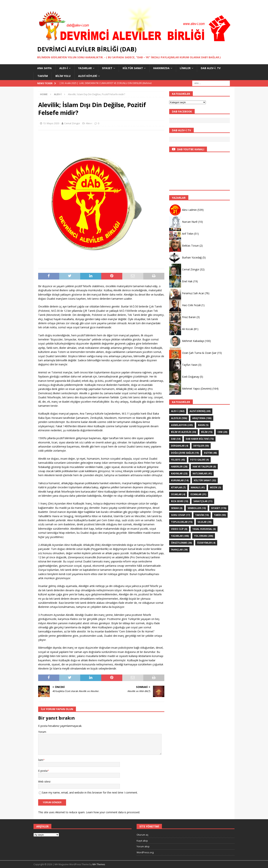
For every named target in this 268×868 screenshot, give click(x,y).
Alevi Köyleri (88, 76)
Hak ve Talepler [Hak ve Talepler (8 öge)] (204, 467)
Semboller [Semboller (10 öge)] (197, 508)
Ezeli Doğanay (191, 377)
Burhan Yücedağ (192, 257)
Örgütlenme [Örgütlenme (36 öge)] (181, 543)
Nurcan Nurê (190, 222)
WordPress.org (145, 852)
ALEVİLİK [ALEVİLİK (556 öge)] (179, 418)
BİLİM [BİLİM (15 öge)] (207, 432)
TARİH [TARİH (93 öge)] (220, 515)
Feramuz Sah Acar (193, 293)
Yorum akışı (143, 846)
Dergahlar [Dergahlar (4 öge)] (180, 446)
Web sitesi (44, 781)
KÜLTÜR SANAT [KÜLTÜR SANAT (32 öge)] (205, 480)
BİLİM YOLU (63, 76)
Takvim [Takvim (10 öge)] (202, 515)
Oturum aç (142, 835)
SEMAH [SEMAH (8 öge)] (177, 508)
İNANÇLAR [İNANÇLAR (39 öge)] (179, 550)
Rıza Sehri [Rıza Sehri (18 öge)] (180, 501)
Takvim (43, 76)
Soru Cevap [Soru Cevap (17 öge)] (181, 515)
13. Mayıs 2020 (51, 123)
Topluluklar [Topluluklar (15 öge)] (182, 522)
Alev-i (64, 68)
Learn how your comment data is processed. (113, 812)
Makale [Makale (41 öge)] (198, 487)
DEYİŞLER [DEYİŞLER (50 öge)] (201, 446)
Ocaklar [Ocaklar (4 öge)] (178, 494)
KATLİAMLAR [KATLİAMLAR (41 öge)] (202, 473)
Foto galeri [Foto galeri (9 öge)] (200, 460)
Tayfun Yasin (190, 365)
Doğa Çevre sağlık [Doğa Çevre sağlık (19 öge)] (185, 453)
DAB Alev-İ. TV (211, 68)
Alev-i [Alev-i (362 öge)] (178, 411)
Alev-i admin (189, 210)
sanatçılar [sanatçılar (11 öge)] (203, 501)
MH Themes (99, 864)
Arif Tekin (188, 234)
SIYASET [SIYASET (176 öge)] (219, 508)
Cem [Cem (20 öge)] (222, 432)
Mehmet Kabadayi (193, 341)
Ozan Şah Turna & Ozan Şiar (199, 353)
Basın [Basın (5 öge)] (203, 425)
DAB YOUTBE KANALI (191, 149)
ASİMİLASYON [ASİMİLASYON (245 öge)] (182, 425)
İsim (41, 760)
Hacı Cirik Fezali (191, 305)
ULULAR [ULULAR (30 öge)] (205, 522)
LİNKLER (185, 68)
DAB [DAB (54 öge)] (176, 439)
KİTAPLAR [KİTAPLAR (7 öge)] (178, 487)
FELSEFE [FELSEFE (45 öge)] (178, 460)
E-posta (43, 771)
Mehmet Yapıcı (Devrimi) (197, 389)
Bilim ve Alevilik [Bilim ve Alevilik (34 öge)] (184, 432)
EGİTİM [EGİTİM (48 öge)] (210, 453)
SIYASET (107, 68)
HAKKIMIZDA (161, 68)
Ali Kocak (188, 329)
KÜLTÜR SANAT (133, 68)
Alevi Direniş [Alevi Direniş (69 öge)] (200, 411)
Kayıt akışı (142, 841)
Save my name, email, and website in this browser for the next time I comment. (90, 792)
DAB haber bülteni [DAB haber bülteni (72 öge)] (200, 439)
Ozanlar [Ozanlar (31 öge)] (198, 494)
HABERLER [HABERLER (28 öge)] (179, 467)
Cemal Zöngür (72, 123)
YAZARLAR (85, 68)
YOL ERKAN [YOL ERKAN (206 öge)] (204, 536)
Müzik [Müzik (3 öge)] (215, 487)
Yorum (42, 732)
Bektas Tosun (190, 246)
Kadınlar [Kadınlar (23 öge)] (179, 473)
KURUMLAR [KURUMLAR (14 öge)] (180, 480)
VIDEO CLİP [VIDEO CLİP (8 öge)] (179, 529)
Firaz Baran (189, 317)
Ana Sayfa (44, 68)
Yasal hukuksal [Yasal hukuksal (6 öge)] (204, 529)
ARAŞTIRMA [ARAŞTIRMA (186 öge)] (202, 418)
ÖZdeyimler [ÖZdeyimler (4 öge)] (206, 543)
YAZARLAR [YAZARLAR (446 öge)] (180, 536)
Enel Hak (187, 281)
